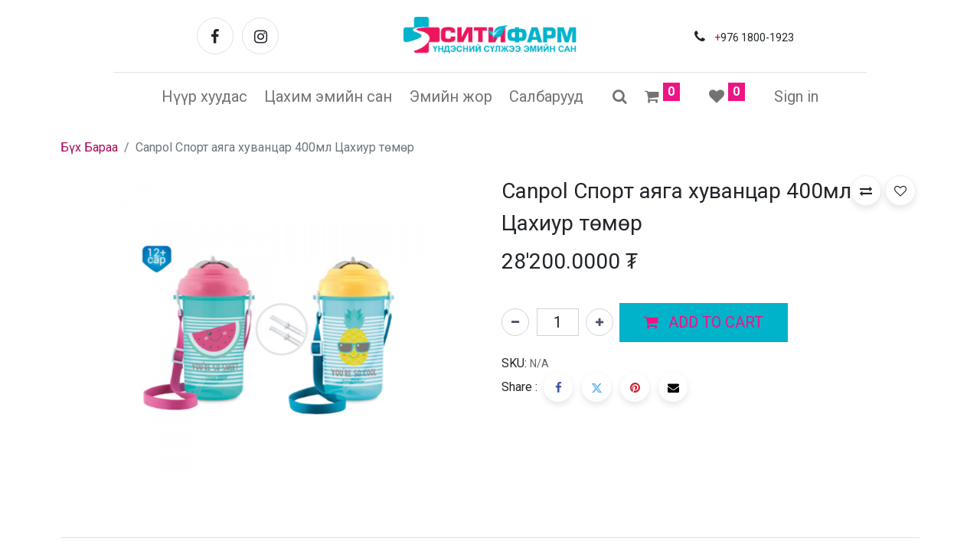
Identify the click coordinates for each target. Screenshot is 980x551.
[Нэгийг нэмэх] (599, 322)
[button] (704, 323)
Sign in (796, 96)
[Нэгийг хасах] (515, 322)
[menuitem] (204, 96)
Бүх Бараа (89, 147)
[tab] (490, 537)
